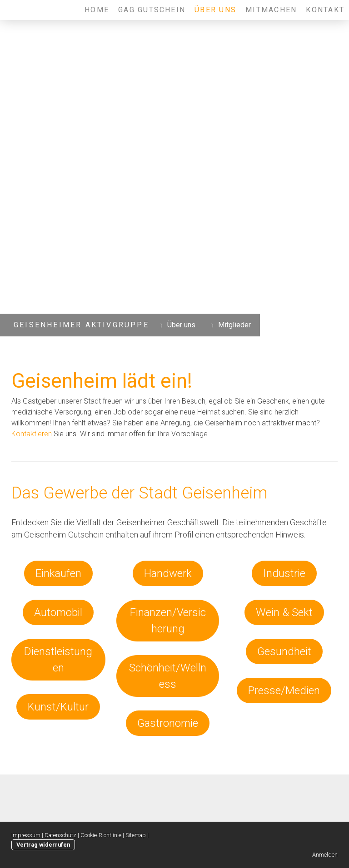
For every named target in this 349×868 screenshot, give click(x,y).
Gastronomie (168, 723)
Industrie (284, 573)
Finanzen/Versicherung (168, 621)
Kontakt (325, 10)
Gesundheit (284, 651)
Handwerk (168, 573)
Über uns (215, 10)
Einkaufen (58, 573)
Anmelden (325, 855)
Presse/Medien (284, 690)
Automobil (58, 612)
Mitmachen (271, 10)
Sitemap (136, 835)
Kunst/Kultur (58, 707)
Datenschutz (60, 835)
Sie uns (44, 434)
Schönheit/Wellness (168, 676)
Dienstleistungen (58, 660)
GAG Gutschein (152, 10)
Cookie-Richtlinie (101, 835)
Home (97, 10)
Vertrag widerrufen (43, 845)
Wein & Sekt (284, 612)
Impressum (26, 835)
